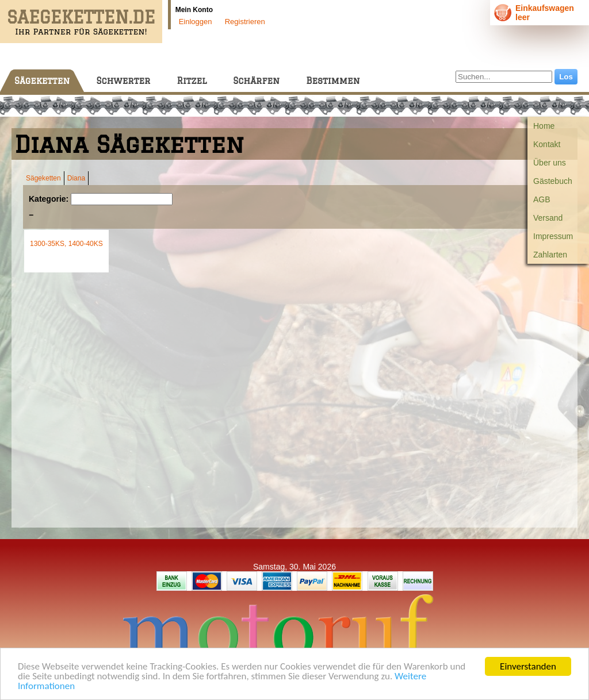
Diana (76, 178)
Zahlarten (550, 255)
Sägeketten (42, 81)
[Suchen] (122, 199)
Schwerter (123, 81)
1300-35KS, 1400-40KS (66, 244)
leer (523, 17)
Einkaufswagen (545, 8)
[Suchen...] (504, 77)
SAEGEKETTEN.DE (81, 17)
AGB (542, 199)
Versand (548, 218)
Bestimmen (333, 81)
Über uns (550, 163)
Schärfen (256, 81)
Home (544, 126)
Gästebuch (553, 181)
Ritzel (192, 81)
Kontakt (547, 144)
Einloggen (196, 22)
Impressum (553, 236)
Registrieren (245, 22)
